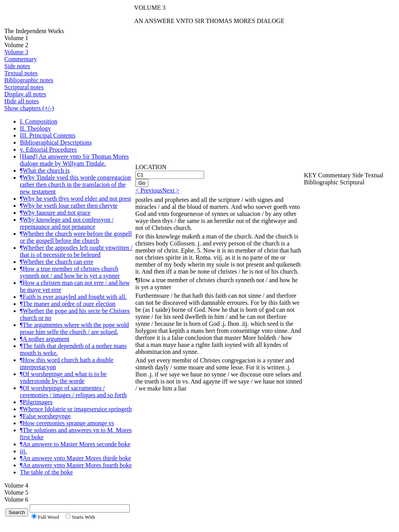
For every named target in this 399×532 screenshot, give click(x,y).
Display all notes (25, 94)
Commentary (21, 59)
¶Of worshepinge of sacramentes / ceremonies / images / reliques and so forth (73, 391)
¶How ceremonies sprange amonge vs (67, 423)
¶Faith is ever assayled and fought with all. (73, 297)
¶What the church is (45, 171)
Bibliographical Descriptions (56, 142)
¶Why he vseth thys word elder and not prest (75, 199)
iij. (23, 451)
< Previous (149, 190)
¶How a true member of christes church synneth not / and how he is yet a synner (70, 272)
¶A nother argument (45, 339)
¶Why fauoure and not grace (55, 213)
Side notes (17, 66)
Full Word (48, 517)
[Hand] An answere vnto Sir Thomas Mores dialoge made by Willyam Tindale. (74, 160)
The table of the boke (46, 472)
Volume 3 (16, 52)
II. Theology (35, 128)
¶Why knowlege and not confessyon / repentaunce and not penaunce (67, 223)
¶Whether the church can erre (56, 262)
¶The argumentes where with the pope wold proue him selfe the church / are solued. (74, 328)
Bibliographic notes (29, 80)
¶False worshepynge (45, 416)
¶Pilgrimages (36, 402)
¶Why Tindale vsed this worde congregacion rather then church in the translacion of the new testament (75, 185)
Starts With (83, 517)
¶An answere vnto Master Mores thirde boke (75, 458)
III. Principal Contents (48, 135)
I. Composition (39, 121)
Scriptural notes (24, 87)
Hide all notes (22, 101)
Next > (171, 190)
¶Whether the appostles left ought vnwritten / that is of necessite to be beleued (76, 251)
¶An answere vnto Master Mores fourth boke (76, 465)
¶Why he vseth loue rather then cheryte (69, 206)
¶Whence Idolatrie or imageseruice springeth (76, 409)
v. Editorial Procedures (48, 149)
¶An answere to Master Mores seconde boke (75, 444)
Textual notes (21, 73)
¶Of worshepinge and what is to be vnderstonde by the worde (63, 377)
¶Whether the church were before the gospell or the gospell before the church (76, 237)
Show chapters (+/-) (29, 108)
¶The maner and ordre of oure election (68, 304)
